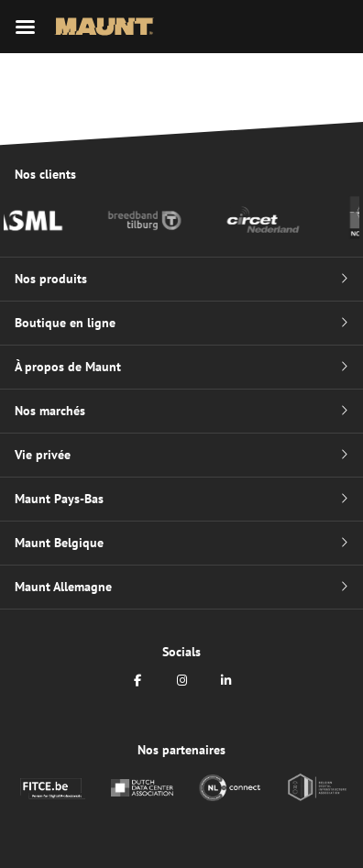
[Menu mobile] (25, 27)
